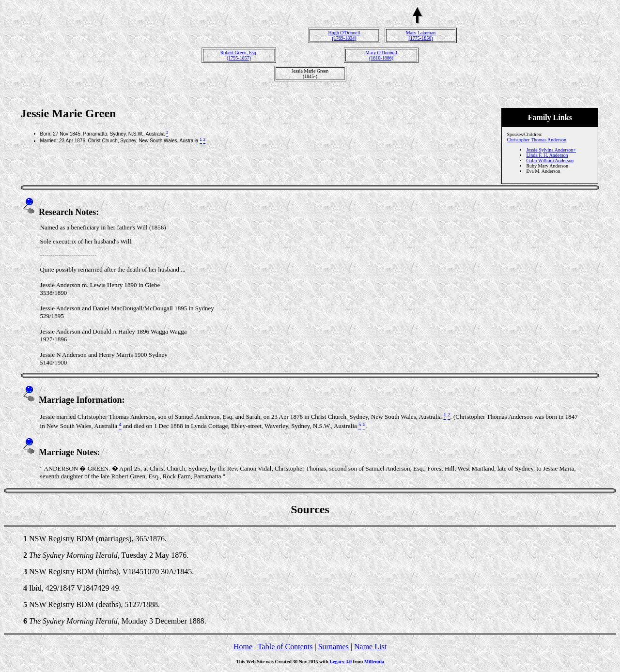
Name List (370, 647)
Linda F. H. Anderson (547, 155)
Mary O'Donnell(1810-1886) (381, 55)
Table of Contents (285, 647)
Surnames (333, 647)
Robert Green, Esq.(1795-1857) (239, 55)
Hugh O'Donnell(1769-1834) (344, 35)
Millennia (374, 662)
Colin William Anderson (550, 160)
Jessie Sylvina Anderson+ (551, 150)
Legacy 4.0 (341, 662)
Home (243, 647)
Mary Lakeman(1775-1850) (421, 35)
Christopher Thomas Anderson (536, 140)
